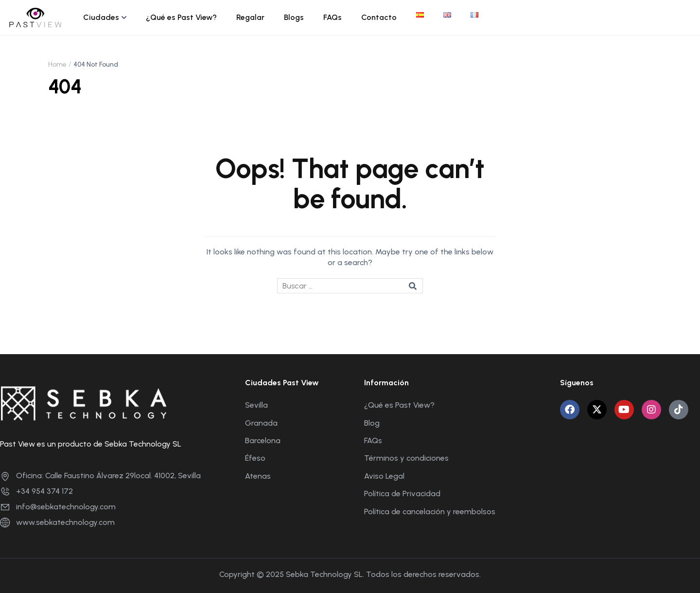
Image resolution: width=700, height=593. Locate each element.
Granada (261, 423)
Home (57, 64)
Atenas (258, 476)
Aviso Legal (384, 476)
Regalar (250, 17)
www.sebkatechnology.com (57, 522)
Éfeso (255, 458)
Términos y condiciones (406, 458)
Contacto (379, 17)
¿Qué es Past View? (181, 17)
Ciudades (101, 17)
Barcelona (263, 440)
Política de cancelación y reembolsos (430, 512)
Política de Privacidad (402, 494)
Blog (372, 423)
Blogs (294, 17)
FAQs (332, 17)
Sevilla (256, 405)
